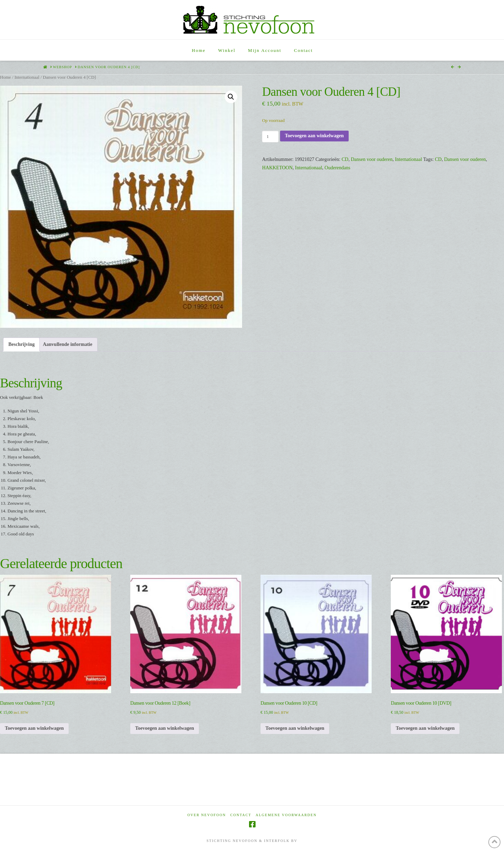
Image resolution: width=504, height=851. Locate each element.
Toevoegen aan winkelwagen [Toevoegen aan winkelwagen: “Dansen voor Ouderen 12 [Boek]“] (165, 728)
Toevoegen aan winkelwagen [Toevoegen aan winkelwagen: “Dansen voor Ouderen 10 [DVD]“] (425, 728)
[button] (231, 97)
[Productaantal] (270, 137)
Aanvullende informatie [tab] (68, 344)
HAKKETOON (277, 168)
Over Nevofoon (207, 815)
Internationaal (27, 77)
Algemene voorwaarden (286, 815)
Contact (241, 815)
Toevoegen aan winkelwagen (314, 136)
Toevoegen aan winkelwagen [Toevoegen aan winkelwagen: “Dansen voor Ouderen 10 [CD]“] (295, 728)
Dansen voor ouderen (372, 159)
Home (5, 77)
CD (345, 159)
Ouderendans (338, 168)
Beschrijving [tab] (21, 344)
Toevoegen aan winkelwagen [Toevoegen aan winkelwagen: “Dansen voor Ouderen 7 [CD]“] (34, 728)
